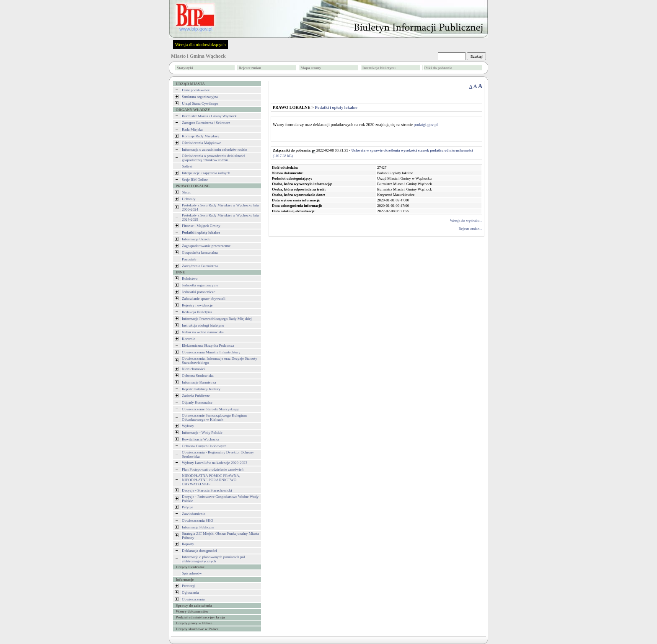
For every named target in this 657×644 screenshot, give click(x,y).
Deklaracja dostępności (199, 551)
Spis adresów (192, 573)
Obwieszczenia (193, 599)
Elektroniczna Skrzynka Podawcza (208, 345)
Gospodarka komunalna (200, 252)
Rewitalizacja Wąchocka (200, 439)
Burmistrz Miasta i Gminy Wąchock (209, 116)
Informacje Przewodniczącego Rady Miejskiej (217, 319)
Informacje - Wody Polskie (202, 433)
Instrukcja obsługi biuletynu (203, 325)
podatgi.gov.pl (426, 125)
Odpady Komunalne (197, 402)
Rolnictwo (190, 278)
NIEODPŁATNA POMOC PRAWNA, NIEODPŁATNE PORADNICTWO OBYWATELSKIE (211, 480)
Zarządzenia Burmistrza (200, 266)
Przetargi (189, 586)
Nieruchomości (193, 369)
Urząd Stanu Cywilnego (200, 103)
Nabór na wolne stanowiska (203, 332)
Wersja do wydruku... (466, 221)
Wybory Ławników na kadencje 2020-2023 (215, 463)
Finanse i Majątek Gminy (201, 226)
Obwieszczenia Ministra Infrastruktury (211, 352)
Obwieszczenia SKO (198, 520)
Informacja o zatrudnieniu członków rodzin (215, 149)
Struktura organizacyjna (200, 97)
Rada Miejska (192, 129)
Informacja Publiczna (198, 527)
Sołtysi (187, 166)
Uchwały (189, 199)
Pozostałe (189, 259)
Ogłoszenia (190, 592)
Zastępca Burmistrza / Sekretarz (206, 123)
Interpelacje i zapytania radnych (206, 173)
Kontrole (189, 339)
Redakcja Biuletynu (197, 312)
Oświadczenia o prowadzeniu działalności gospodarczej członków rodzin (213, 158)
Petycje (188, 507)
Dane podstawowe (196, 90)
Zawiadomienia (194, 514)
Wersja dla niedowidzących (200, 44)
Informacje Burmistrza (199, 382)
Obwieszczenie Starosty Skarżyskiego (211, 409)
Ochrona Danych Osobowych (204, 446)
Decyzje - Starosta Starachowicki (207, 490)
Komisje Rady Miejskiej (200, 136)
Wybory (188, 426)
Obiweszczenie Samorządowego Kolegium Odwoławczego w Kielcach (214, 417)
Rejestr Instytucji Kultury (201, 389)
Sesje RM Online (195, 180)
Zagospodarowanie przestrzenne (206, 246)
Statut (186, 192)
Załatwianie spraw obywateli (204, 299)
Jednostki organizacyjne (200, 285)
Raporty (188, 544)
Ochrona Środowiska (198, 376)
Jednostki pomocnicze (199, 292)
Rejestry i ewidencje (197, 305)
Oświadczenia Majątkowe (201, 143)
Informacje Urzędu (196, 239)
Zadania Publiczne (196, 396)
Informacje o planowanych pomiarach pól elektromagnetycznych (213, 559)
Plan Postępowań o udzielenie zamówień (213, 469)
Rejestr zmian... (471, 229)
